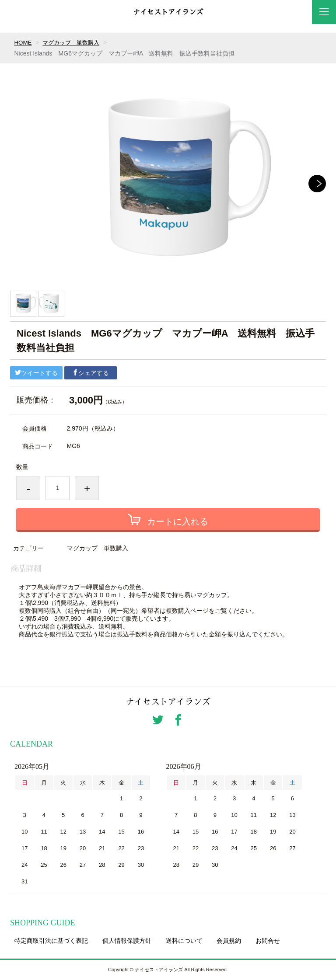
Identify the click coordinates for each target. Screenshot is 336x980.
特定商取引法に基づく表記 (51, 941)
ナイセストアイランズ (168, 12)
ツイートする (36, 373)
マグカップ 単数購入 (74, 42)
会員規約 (229, 941)
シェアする (91, 373)
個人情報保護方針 (127, 941)
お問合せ (268, 941)
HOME (23, 42)
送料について (184, 941)
